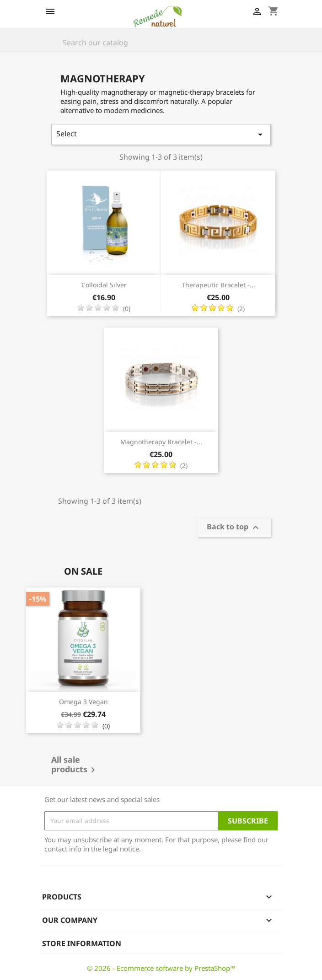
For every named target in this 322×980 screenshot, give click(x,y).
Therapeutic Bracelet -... (218, 285)
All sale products (75, 765)
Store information (82, 943)
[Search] (161, 43)
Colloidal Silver (104, 285)
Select (161, 134)
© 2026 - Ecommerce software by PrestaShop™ (161, 968)
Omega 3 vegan (83, 702)
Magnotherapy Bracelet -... (161, 442)
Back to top (234, 528)
